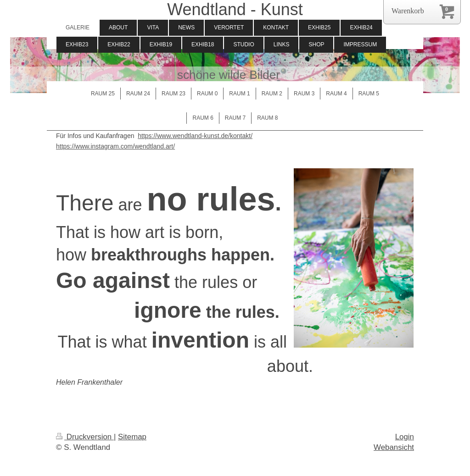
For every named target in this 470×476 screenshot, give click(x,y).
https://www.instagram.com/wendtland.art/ (115, 146)
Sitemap (132, 437)
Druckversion (85, 437)
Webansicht (394, 447)
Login (405, 437)
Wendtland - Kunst (235, 9)
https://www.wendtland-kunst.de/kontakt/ (195, 136)
